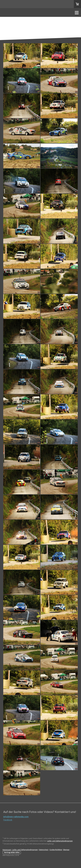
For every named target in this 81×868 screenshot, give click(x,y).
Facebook (8, 820)
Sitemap (66, 850)
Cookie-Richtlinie (56, 850)
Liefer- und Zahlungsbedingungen (60, 841)
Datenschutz (44, 850)
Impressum (7, 850)
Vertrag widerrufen (12, 852)
